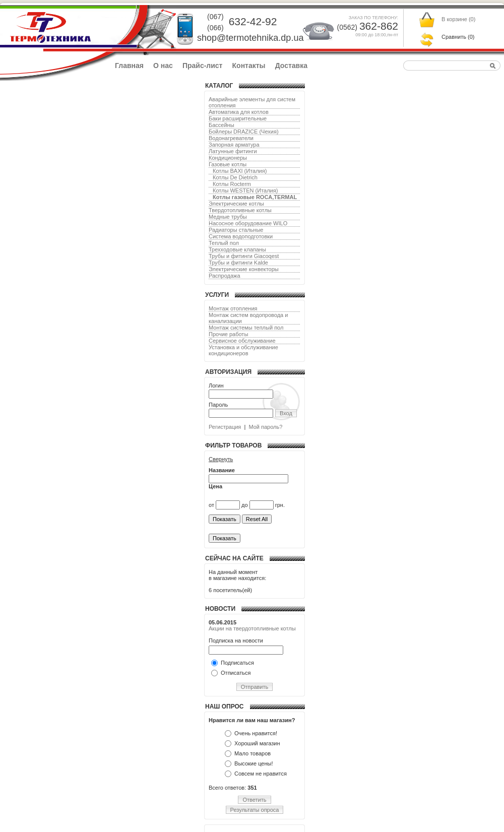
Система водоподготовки (241, 236)
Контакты (249, 66)
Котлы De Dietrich (235, 177)
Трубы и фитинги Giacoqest (244, 256)
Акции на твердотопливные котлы (252, 628)
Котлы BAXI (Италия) (240, 171)
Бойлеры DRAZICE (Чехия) (244, 132)
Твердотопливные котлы (240, 210)
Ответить (254, 800)
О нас (163, 66)
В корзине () (458, 19)
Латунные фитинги (233, 151)
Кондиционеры (228, 158)
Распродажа (225, 276)
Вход (286, 413)
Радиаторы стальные (236, 230)
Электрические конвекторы (244, 269)
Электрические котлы (236, 204)
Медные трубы (228, 217)
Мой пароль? (265, 427)
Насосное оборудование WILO (248, 223)
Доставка (291, 66)
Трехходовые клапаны (237, 249)
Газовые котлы (228, 164)
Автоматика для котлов (239, 112)
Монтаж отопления (233, 308)
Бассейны (222, 125)
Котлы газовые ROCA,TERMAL (255, 197)
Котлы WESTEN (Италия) (245, 190)
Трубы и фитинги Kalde (238, 263)
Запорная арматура (234, 145)
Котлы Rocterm (232, 184)
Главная (129, 66)
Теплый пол (224, 243)
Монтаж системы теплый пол (246, 328)
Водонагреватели (231, 138)
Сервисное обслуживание (242, 341)
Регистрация (225, 427)
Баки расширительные (238, 118)
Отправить (255, 687)
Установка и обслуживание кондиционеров (243, 350)
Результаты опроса (255, 810)
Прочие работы (228, 334)
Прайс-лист (203, 66)
